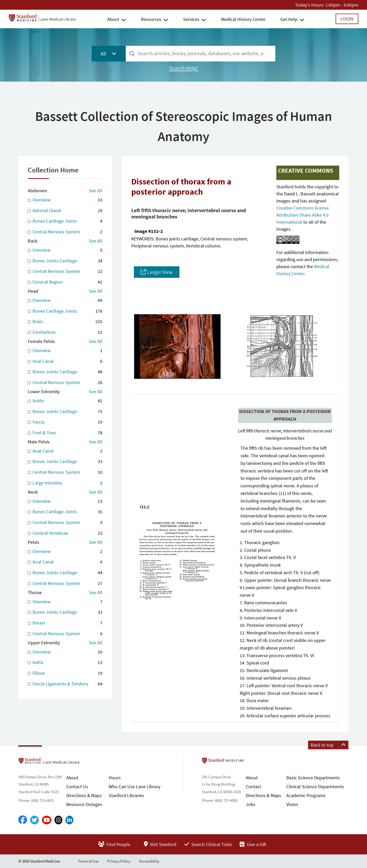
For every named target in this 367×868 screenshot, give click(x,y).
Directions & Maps (84, 795)
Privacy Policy (119, 861)
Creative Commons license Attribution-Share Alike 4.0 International (303, 215)
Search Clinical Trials (208, 844)
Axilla (65, 663)
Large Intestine (65, 483)
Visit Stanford (160, 844)
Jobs (251, 804)
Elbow (65, 673)
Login (347, 19)
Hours (115, 778)
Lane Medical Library (58, 19)
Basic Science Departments (313, 778)
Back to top (328, 745)
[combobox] (201, 53)
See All (96, 191)
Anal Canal (65, 361)
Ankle (65, 401)
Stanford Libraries (126, 795)
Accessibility (149, 861)
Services (191, 19)
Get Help (289, 19)
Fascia (65, 422)
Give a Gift (253, 844)
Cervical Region (65, 282)
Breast (65, 623)
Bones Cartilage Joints (65, 221)
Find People (114, 844)
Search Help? (184, 68)
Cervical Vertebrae (65, 533)
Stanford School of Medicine (253, 762)
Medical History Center (243, 19)
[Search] (132, 54)
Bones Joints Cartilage (65, 261)
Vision (292, 804)
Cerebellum (65, 332)
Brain (65, 322)
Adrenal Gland (65, 211)
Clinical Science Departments (315, 787)
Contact (253, 787)
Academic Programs (306, 795)
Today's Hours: (310, 5)
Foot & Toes (65, 433)
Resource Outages (84, 804)
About (113, 19)
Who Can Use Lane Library (135, 787)
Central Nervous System (65, 232)
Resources (151, 19)
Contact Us (77, 787)
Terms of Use (88, 861)
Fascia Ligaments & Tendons (65, 684)
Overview (65, 200)
